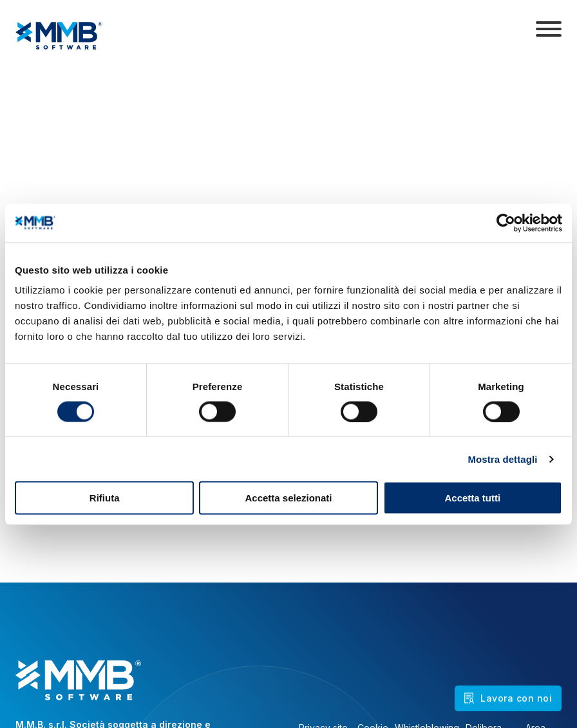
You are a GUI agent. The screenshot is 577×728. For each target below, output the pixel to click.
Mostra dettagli (502, 459)
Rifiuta (105, 498)
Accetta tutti (472, 498)
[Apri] (549, 29)
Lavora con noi (508, 698)
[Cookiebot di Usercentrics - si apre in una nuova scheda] (506, 223)
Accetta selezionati (288, 498)
